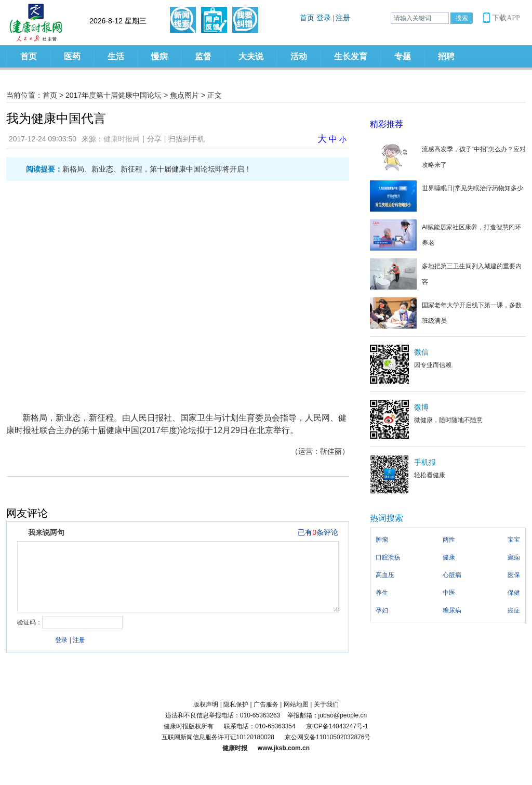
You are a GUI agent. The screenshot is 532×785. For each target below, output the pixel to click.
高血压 (385, 575)
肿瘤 (382, 540)
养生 (382, 593)
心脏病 (452, 575)
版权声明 (206, 704)
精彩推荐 (387, 124)
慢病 (159, 56)
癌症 (514, 610)
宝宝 (514, 540)
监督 (203, 56)
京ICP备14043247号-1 (337, 726)
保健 (514, 593)
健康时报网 (122, 139)
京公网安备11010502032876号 (328, 737)
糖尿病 (452, 610)
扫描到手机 (187, 139)
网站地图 (296, 704)
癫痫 (514, 557)
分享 (154, 139)
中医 (449, 593)
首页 (29, 56)
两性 (449, 540)
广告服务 (266, 704)
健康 (449, 557)
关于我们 (326, 704)
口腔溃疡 (388, 557)
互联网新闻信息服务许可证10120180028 (218, 737)
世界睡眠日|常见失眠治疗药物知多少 (473, 188)
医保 (514, 575)
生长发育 (351, 56)
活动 (299, 56)
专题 (403, 56)
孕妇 (382, 610)
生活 (116, 56)
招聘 (446, 56)
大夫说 (251, 56)
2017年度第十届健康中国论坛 (114, 95)
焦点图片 (184, 95)
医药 (72, 56)
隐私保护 (236, 704)
